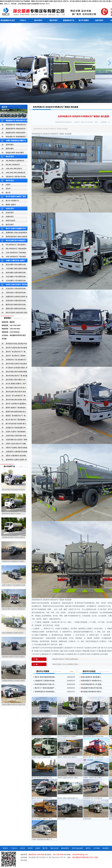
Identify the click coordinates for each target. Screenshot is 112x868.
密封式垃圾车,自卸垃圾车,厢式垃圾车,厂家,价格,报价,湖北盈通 (14, 313)
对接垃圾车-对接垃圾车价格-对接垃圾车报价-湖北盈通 (13, 301)
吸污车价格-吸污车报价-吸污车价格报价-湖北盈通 (13, 424)
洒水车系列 (38, 20)
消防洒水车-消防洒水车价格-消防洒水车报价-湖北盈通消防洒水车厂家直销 (13, 177)
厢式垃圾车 (10, 225)
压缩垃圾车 (10, 213)
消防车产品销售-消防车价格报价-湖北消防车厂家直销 (14, 448)
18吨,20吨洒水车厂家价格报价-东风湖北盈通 (13, 257)
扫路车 (8, 185)
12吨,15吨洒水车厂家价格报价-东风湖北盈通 (13, 253)
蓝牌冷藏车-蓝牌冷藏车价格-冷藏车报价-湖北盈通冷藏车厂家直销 (13, 273)
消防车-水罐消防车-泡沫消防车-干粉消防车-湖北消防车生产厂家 (13, 456)
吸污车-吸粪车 (84, 20)
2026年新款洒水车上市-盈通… (92, 684)
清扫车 (30, 848)
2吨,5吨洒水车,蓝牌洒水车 (15, 161)
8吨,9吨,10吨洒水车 (13, 165)
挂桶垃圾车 (10, 217)
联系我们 (106, 848)
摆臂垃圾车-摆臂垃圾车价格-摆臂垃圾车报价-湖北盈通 (13, 309)
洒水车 (48, 4)
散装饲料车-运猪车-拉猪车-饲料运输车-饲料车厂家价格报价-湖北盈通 (13, 460)
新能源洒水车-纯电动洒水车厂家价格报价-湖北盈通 (14, 125)
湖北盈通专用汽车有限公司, (39, 857)
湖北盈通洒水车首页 (8, 20)
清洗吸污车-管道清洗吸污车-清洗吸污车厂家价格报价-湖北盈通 (13, 428)
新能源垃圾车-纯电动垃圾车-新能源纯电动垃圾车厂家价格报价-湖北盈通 (13, 133)
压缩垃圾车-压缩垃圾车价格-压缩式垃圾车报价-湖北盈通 (13, 289)
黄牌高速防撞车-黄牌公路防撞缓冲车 (14, 237)
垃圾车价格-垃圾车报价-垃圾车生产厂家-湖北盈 (13, 436)
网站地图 (42, 4)
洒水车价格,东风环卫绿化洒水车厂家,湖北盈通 (14, 364)
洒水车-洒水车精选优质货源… (45, 677)
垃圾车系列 (99, 20)
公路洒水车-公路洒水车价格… (45, 681)
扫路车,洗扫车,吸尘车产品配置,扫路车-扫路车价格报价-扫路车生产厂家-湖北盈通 (14, 444)
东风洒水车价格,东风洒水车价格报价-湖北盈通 (14, 344)
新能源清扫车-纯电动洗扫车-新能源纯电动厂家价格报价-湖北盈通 (13, 129)
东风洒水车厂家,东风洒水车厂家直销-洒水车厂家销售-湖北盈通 (14, 360)
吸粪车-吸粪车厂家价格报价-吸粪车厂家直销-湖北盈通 (13, 408)
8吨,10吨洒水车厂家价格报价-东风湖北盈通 (14, 249)
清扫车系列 (53, 20)
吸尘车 (8, 193)
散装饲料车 (65, 848)
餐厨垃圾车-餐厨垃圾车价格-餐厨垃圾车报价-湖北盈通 (13, 305)
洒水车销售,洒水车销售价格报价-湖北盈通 (14, 372)
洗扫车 (8, 189)
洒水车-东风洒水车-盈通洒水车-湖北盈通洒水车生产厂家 (13, 404)
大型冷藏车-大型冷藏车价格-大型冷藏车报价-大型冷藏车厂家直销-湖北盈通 (13, 281)
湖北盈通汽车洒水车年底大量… (92, 688)
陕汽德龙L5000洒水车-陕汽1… (92, 692)
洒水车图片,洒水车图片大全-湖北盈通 (13, 380)
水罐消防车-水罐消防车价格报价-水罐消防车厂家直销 (14, 452)
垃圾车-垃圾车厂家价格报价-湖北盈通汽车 (13, 432)
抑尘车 (23, 848)
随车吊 (88, 848)
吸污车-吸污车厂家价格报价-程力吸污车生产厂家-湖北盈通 (13, 420)
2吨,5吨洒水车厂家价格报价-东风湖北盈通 (13, 245)
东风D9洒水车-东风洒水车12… (92, 681)
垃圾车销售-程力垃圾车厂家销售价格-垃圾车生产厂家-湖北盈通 (14, 440)
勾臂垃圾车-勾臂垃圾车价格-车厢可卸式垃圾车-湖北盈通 (13, 293)
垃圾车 (38, 848)
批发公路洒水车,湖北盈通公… (92, 677)
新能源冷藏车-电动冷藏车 (15, 153)
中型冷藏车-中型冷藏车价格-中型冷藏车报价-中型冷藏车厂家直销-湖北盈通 (13, 277)
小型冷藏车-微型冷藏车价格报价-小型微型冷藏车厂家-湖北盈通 (14, 269)
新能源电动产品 (69, 20)
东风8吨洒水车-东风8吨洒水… (45, 692)
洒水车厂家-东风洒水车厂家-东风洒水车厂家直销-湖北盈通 (13, 396)
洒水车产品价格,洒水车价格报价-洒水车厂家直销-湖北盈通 (14, 348)
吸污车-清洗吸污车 (12, 201)
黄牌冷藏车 (10, 149)
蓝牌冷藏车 (10, 145)
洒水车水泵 (54, 848)
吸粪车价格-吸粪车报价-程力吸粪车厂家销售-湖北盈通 (13, 412)
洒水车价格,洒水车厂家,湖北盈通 (14, 376)
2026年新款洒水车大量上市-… (45, 684)
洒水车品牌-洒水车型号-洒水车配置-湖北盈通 (13, 392)
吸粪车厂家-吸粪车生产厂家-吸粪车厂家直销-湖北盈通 (13, 416)
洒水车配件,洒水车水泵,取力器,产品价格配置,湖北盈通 (13, 388)
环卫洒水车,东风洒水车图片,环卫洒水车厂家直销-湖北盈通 (14, 368)
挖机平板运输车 (78, 848)
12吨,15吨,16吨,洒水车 (14, 169)
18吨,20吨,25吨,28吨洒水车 (16, 173)
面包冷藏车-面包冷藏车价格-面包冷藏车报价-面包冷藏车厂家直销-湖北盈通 (13, 265)
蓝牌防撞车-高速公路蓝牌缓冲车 (14, 233)
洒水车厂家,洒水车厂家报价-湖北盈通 (13, 356)
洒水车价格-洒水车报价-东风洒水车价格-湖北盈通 (13, 400)
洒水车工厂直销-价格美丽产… (45, 688)
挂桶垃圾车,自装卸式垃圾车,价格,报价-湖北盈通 (14, 297)
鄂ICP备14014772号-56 (57, 857)
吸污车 (45, 848)
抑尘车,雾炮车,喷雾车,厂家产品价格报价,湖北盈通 (13, 384)
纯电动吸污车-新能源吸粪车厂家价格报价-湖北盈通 (14, 137)
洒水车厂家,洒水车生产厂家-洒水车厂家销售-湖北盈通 (13, 352)
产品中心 (23, 20)
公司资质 (97, 848)
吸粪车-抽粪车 (11, 205)
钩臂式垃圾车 (11, 221)
